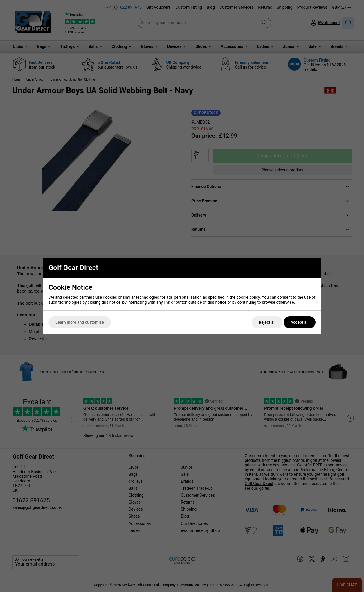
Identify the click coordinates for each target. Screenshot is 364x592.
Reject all (267, 322)
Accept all (300, 322)
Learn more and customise (80, 322)
